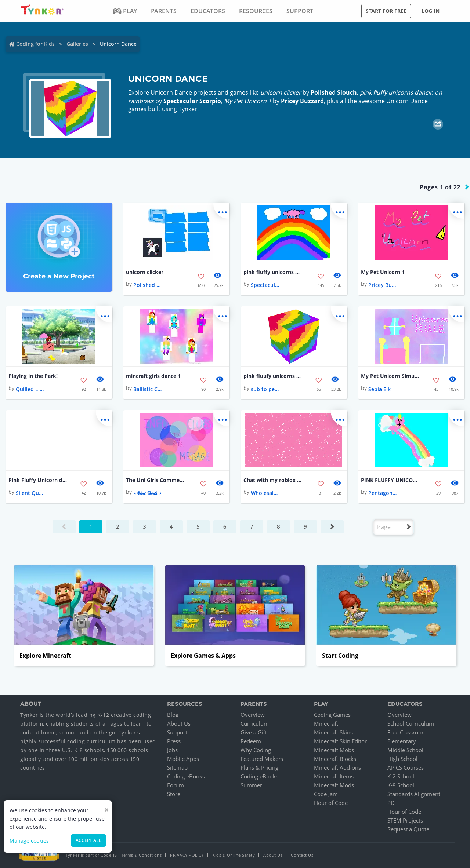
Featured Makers (262, 759)
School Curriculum (411, 724)
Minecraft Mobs (334, 750)
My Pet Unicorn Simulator (390, 376)
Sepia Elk (379, 389)
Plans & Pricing (259, 768)
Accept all (88, 840)
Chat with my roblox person (273, 480)
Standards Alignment (414, 794)
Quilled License (30, 389)
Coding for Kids (35, 44)
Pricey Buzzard (302, 101)
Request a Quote (408, 829)
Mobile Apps (183, 759)
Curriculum (255, 724)
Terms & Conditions (141, 855)
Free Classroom (407, 733)
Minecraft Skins (333, 733)
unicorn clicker (145, 272)
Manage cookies (29, 841)
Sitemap (177, 768)
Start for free (386, 11)
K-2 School (401, 777)
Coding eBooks (186, 777)
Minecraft (326, 724)
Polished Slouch (334, 92)
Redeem (251, 741)
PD (391, 803)
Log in (431, 11)
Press (174, 741)
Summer (251, 785)
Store (174, 794)
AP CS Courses (406, 768)
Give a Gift (254, 733)
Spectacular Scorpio (192, 101)
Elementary (402, 741)
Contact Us (302, 855)
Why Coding (256, 750)
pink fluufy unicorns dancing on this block (273, 376)
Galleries (77, 44)
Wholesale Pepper (265, 493)
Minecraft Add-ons (337, 768)
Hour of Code (331, 803)
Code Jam (326, 794)
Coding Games (332, 715)
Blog (173, 715)
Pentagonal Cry (383, 493)
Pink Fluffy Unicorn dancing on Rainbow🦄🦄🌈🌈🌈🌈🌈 (38, 480)
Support (177, 733)
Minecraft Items (334, 777)
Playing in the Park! (33, 376)
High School (402, 759)
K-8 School (401, 785)
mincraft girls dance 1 (153, 376)
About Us (179, 724)
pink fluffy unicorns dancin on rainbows (273, 272)
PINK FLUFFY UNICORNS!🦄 (390, 480)
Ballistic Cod (148, 389)
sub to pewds (265, 389)
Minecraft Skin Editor (340, 741)
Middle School (405, 750)
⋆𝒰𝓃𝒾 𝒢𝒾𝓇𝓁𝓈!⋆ (148, 493)
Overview (253, 715)
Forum (176, 785)
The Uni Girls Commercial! (155, 480)
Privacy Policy (187, 855)
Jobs (172, 750)
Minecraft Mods (334, 785)
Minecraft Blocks (335, 759)
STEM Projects (405, 821)
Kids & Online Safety (234, 855)
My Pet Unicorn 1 (383, 272)
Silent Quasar (30, 493)
